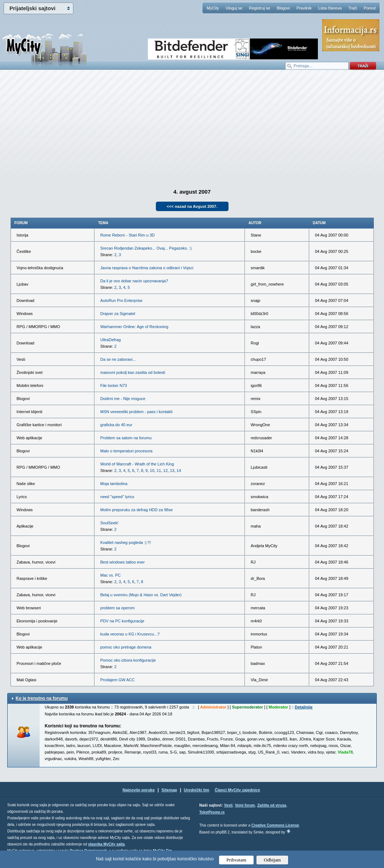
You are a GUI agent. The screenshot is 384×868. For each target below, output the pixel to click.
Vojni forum (245, 805)
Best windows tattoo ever (122, 562)
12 (165, 471)
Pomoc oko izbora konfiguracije (128, 660)
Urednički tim (197, 790)
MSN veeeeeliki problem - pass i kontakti (136, 412)
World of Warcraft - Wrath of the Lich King (137, 464)
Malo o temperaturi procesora (126, 451)
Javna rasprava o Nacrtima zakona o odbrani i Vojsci (147, 268)
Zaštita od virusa (272, 805)
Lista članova (330, 8)
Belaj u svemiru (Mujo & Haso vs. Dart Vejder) (141, 595)
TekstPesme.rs (212, 812)
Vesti (228, 805)
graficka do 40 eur (116, 425)
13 (172, 471)
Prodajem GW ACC (118, 680)
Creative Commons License (275, 825)
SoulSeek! (109, 523)
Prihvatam (236, 860)
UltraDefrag (110, 340)
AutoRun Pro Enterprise (121, 300)
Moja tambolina (114, 484)
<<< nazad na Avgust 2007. (192, 206)
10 (152, 471)
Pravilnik (304, 8)
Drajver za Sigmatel (118, 314)
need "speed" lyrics (117, 497)
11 (159, 471)
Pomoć (370, 8)
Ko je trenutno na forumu (42, 698)
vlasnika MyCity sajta (106, 844)
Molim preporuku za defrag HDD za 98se (136, 510)
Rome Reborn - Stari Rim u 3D (128, 235)
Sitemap (169, 790)
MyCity (213, 8)
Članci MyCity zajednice (237, 790)
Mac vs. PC (110, 575)
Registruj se (259, 8)
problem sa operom (118, 608)
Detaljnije (304, 707)
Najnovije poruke (139, 790)
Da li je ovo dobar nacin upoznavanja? (134, 281)
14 (179, 471)
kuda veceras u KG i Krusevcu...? (130, 634)
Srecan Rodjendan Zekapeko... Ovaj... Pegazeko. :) (146, 248)
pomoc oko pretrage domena (126, 647)
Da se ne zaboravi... (118, 359)
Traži (353, 8)
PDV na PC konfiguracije (122, 621)
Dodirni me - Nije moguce (123, 399)
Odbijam (272, 860)
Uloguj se (234, 8)
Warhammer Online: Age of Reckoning (134, 327)
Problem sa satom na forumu (126, 438)
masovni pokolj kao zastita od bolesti (133, 372)
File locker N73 (114, 385)
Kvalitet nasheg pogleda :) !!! (126, 542)
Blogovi (283, 8)
